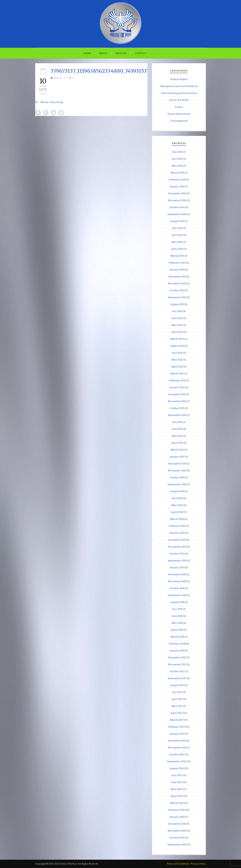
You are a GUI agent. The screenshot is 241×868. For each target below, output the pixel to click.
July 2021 (177, 422)
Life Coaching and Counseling (179, 93)
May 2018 (177, 623)
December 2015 (177, 824)
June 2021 (177, 429)
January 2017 (177, 734)
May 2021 (177, 436)
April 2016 (177, 796)
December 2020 (177, 464)
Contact (141, 53)
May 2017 (177, 706)
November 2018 (177, 581)
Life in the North (179, 100)
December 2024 (177, 193)
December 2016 (177, 741)
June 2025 (177, 159)
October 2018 (177, 588)
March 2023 (177, 339)
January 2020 (177, 533)
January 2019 (177, 568)
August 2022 (177, 346)
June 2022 (177, 353)
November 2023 (177, 284)
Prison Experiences (179, 114)
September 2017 (177, 678)
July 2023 (177, 311)
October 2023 (177, 290)
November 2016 (177, 748)
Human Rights (179, 79)
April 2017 (177, 713)
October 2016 (177, 755)
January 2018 (177, 651)
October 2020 (177, 477)
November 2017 (177, 665)
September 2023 (177, 297)
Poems (179, 107)
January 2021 (177, 457)
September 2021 (177, 415)
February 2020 (177, 526)
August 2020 (177, 491)
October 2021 (177, 408)
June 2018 (177, 616)
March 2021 (177, 450)
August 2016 (177, 768)
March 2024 (177, 256)
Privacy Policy (198, 864)
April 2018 (177, 630)
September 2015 (177, 845)
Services (121, 53)
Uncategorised (179, 121)
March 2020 (177, 519)
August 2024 (177, 221)
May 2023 (177, 325)
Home (87, 53)
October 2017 (177, 671)
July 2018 (177, 609)
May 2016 (177, 789)
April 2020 (177, 512)
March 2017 (177, 720)
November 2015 (177, 831)
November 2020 (177, 471)
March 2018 (177, 637)
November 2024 (177, 200)
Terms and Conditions (178, 864)
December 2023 (177, 277)
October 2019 (177, 554)
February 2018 (177, 644)
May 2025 (177, 166)
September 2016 (177, 761)
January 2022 (177, 387)
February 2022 (177, 381)
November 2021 (177, 401)
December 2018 (177, 574)
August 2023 (177, 304)
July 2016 (177, 775)
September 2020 (177, 484)
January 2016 (177, 817)
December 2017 (177, 658)
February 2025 (177, 180)
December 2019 (177, 540)
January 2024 (177, 270)
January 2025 (177, 187)
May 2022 (177, 360)
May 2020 (177, 505)
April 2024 (177, 249)
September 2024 (177, 214)
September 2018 (177, 595)
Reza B (58, 78)
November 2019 (177, 547)
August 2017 (177, 685)
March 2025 (177, 173)
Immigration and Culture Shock (179, 86)
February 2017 (177, 727)
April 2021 (177, 443)
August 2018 (177, 602)
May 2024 (177, 242)
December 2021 (177, 394)
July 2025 (177, 152)
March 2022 (177, 374)
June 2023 (177, 318)
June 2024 (177, 235)
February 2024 (177, 263)
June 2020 (177, 498)
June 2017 (177, 699)
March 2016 (177, 803)
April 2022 (177, 367)
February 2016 (177, 810)
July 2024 (177, 228)
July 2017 (177, 692)
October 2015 (177, 838)
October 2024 (177, 207)
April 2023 (177, 332)
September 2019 (177, 561)
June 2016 (177, 782)
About (103, 53)
